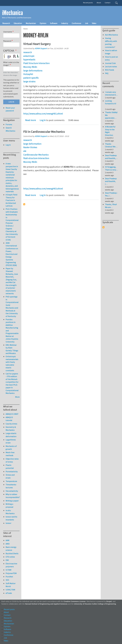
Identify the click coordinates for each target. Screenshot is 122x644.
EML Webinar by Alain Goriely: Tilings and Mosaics (12, 349)
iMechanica (12, 13)
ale (25, 151)
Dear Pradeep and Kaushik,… (111, 157)
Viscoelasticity (12, 491)
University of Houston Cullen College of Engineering (95, 604)
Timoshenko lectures (11, 486)
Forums (9, 124)
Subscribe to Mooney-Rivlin (24, 204)
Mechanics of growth (11, 448)
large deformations (33, 71)
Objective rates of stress (12, 460)
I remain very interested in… (111, 93)
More (17, 397)
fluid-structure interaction (36, 158)
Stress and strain (10, 476)
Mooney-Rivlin (30, 67)
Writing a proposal (9, 506)
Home (25, 29)
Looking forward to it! (111, 104)
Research (6, 23)
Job (86, 23)
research (28, 52)
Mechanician (31, 23)
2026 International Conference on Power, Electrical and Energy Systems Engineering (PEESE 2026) (12, 254)
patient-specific (31, 78)
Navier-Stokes (30, 147)
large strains (29, 81)
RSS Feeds (109, 70)
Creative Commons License (75, 601)
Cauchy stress (11, 424)
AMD (8, 544)
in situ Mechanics (10, 512)
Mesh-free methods (10, 454)
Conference (76, 23)
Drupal (109, 601)
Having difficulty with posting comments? (111, 43)
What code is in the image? (11, 64)
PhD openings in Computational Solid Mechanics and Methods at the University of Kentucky (12, 306)
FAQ (107, 73)
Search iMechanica (10, 129)
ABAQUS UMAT (12, 414)
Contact (108, 3)
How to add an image (111, 52)
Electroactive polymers (11, 565)
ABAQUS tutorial (9, 419)
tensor (8, 523)
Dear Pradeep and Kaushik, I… (111, 181)
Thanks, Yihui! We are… (111, 206)
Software (54, 23)
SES (7, 580)
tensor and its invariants (11, 518)
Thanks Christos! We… (111, 145)
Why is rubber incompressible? (13, 496)
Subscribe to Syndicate (103, 227)
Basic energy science (11, 549)
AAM (7, 540)
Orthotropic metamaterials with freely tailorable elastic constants (12, 363)
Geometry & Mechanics (11, 429)
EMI (7, 560)
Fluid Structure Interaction (36, 63)
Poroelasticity (12, 472)
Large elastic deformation (11, 435)
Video (94, 23)
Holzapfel (28, 74)
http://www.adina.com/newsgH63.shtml (43, 189)
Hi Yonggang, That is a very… (111, 168)
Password (7, 41)
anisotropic (29, 56)
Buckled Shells (12, 553)
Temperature (11, 481)
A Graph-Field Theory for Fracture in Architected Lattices (11, 200)
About (99, 3)
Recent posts (88, 3)
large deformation (32, 144)
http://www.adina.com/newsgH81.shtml (43, 114)
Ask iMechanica (111, 35)
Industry (65, 23)
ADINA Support (41, 48)
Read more (30, 120)
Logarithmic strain (11, 441)
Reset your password (10, 109)
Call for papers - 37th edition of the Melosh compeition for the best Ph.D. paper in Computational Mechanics (12, 383)
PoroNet (9, 577)
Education (18, 23)
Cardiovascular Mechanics (36, 155)
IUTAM (8, 570)
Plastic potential (10, 467)
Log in (43, 120)
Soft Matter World (11, 585)
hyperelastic (29, 60)
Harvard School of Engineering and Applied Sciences (46, 604)
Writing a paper (12, 501)
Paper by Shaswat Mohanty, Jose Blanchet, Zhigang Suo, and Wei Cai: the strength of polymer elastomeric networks (12, 281)
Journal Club (110, 63)
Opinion (43, 23)
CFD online (10, 557)
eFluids (9, 593)
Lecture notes (111, 67)
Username (8, 32)
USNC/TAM (10, 590)
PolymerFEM (11, 573)
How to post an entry (111, 58)
